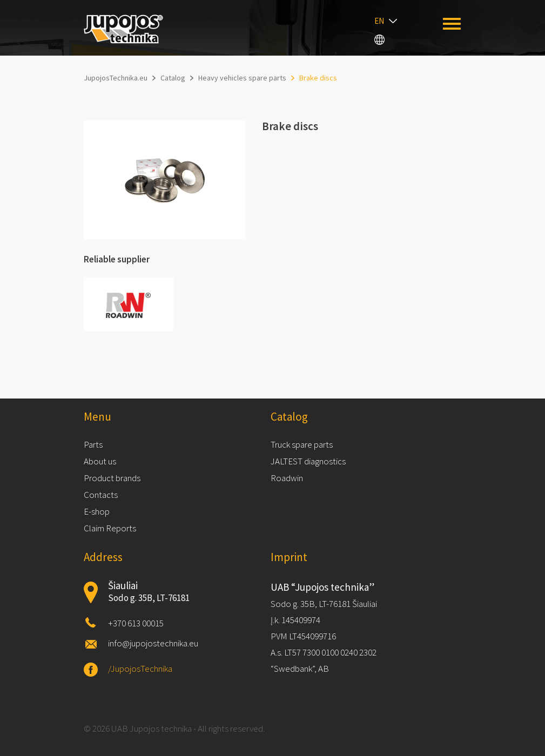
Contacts (101, 495)
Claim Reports (110, 528)
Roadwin (287, 478)
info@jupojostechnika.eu (153, 643)
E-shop (97, 511)
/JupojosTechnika (140, 669)
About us (100, 461)
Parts (93, 444)
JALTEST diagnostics (308, 461)
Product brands (112, 478)
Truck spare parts (302, 444)
